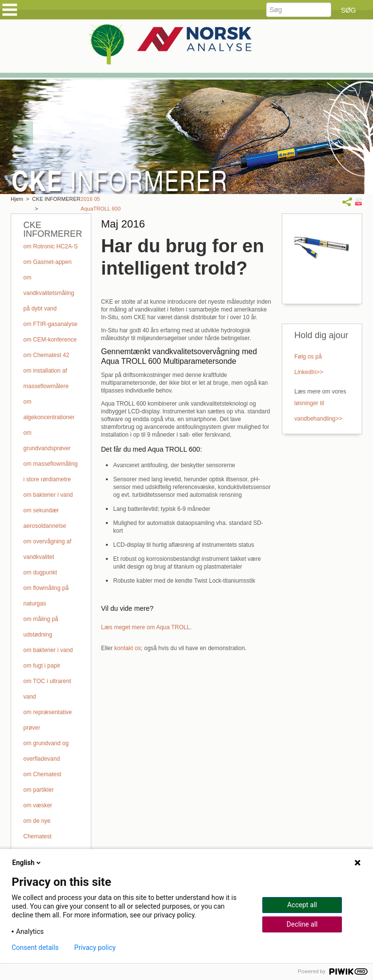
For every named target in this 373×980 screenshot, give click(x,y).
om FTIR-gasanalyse (50, 324)
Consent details (35, 947)
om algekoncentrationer (49, 409)
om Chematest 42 (46, 355)
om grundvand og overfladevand (46, 751)
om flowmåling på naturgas (46, 596)
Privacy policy (95, 947)
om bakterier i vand (48, 495)
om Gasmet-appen (47, 262)
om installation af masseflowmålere (46, 378)
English (27, 863)
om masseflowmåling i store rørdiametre (51, 472)
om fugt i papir (42, 666)
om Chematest (42, 774)
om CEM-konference (50, 340)
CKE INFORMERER (56, 199)
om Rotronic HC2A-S (51, 246)
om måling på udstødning (41, 627)
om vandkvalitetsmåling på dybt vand (49, 293)
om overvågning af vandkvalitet (47, 549)
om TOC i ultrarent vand (47, 689)
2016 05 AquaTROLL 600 (101, 204)
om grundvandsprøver (47, 441)
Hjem (17, 199)
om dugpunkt (40, 572)
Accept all (302, 905)
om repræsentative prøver (48, 720)
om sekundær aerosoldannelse (45, 518)
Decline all (302, 924)
